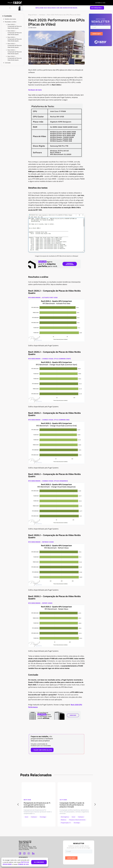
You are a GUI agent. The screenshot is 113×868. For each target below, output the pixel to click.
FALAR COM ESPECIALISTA (43, 750)
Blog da (15, 3)
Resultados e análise (11, 22)
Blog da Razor (33, 15)
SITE (100, 3)
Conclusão (8, 63)
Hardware (42, 15)
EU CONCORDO (39, 862)
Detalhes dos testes (10, 19)
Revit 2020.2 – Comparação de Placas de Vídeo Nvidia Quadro (15, 26)
